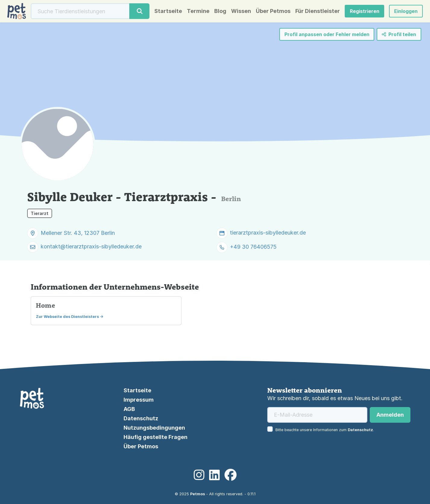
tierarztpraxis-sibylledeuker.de (268, 233)
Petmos (198, 494)
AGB (129, 409)
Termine (198, 11)
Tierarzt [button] (40, 213)
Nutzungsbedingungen (154, 428)
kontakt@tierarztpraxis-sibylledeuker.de (91, 246)
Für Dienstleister (318, 11)
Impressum (139, 400)
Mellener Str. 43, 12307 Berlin (78, 233)
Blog (220, 11)
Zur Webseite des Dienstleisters (67, 317)
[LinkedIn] (214, 475)
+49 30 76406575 (253, 247)
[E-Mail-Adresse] (317, 415)
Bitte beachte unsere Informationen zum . (325, 430)
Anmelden (390, 415)
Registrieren (365, 11)
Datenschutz (141, 418)
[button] (406, 11)
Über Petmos (273, 11)
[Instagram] (199, 475)
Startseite (168, 11)
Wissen (241, 11)
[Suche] (80, 11)
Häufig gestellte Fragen (155, 437)
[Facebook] (231, 475)
